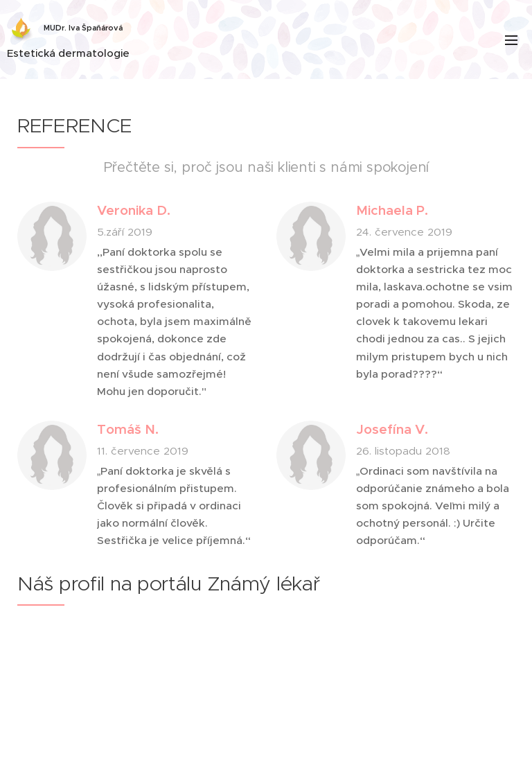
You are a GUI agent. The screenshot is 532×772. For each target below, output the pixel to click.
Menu (511, 40)
